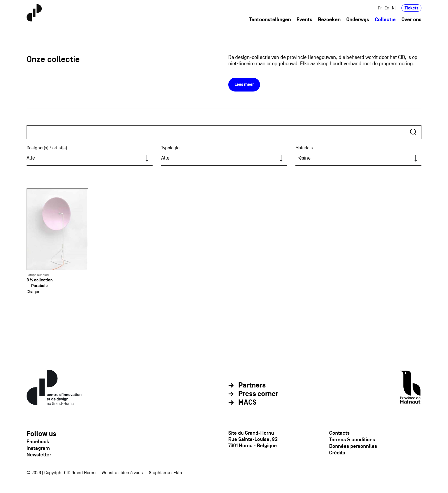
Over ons (411, 20)
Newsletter (39, 455)
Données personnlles (353, 446)
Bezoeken (329, 20)
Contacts (339, 433)
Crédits (337, 453)
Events (304, 20)
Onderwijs (358, 20)
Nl (394, 8)
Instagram (38, 448)
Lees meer (244, 85)
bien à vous (132, 473)
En (387, 8)
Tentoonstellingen (270, 20)
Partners (252, 385)
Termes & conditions (352, 440)
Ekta (178, 473)
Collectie (385, 20)
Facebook (38, 442)
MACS (247, 403)
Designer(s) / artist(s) (47, 148)
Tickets (411, 8)
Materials (304, 148)
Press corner (258, 394)
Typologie (170, 148)
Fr (380, 8)
